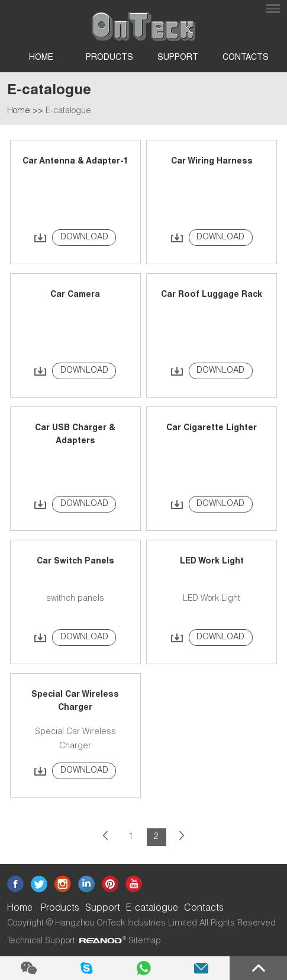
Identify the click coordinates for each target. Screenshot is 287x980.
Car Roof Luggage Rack (212, 295)
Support (178, 58)
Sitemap (145, 941)
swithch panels (75, 599)
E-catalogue (68, 111)
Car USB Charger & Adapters (75, 435)
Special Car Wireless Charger (75, 702)
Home (41, 58)
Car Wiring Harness (212, 162)
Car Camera (75, 295)
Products (109, 58)
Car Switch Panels (75, 562)
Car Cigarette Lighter (212, 428)
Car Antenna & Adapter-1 (75, 162)
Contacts (246, 58)
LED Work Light (212, 562)
